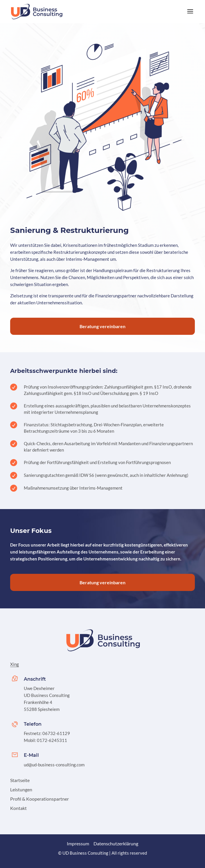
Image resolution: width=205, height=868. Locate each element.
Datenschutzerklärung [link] (116, 843)
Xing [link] (15, 664)
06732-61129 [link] (56, 733)
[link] (37, 11)
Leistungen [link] (21, 789)
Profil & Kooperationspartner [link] (39, 799)
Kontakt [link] (18, 808)
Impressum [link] (78, 843)
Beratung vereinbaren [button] (102, 326)
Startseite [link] (20, 780)
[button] (190, 15)
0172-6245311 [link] (52, 740)
